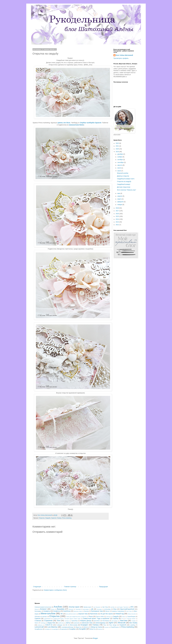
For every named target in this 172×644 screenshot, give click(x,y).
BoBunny (40, 625)
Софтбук (115, 619)
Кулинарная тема (97, 611)
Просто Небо (100, 617)
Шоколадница (101, 623)
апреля (120, 196)
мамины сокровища (118, 611)
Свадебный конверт (124, 184)
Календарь (38, 611)
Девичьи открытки (123, 176)
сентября (121, 162)
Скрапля (54, 518)
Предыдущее (103, 587)
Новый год (120, 614)
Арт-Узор (105, 607)
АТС (132, 607)
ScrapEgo (47, 629)
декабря (120, 154)
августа (120, 165)
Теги (58, 621)
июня (119, 171)
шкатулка (77, 623)
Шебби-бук (61, 623)
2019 (118, 152)
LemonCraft (39, 627)
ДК (92, 609)
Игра (115, 609)
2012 (118, 225)
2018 (118, 208)
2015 (118, 216)
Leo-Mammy (53, 627)
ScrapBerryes (39, 629)
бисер (36, 609)
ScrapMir (83, 629)
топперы (67, 621)
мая (119, 193)
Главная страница (70, 587)
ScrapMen (72, 629)
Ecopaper (84, 625)
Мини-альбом (48, 613)
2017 (118, 211)
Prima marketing (67, 518)
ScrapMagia (55, 629)
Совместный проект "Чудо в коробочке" (96, 619)
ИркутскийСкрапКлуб (127, 609)
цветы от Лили (64, 123)
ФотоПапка (106, 621)
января (120, 205)
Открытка (42, 518)
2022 (118, 143)
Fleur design (113, 625)
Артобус (113, 607)
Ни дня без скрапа (107, 614)
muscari (107, 627)
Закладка (99, 609)
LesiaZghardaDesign (67, 627)
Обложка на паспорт (41, 617)
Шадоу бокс (51, 623)
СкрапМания (47, 619)
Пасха (91, 617)
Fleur (105, 625)
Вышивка (61, 609)
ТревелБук (74, 621)
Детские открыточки (124, 187)
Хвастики (124, 621)
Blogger (95, 638)
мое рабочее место (71, 614)
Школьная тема (87, 623)
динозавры (86, 609)
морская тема (83, 614)
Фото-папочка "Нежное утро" (127, 190)
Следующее (37, 587)
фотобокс (97, 621)
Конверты (47, 611)
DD (66, 625)
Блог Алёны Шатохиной (124, 55)
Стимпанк (38, 621)
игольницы (107, 609)
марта (120, 199)
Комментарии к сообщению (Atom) (55, 590)
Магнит (108, 611)
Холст (36, 623)
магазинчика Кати (76, 125)
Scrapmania (63, 629)
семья (124, 617)
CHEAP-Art (49, 625)
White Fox (93, 629)
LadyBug (133, 625)
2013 (118, 222)
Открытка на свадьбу (124, 182)
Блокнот (43, 609)
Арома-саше (87, 607)
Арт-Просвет (97, 607)
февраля (121, 202)
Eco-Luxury (74, 625)
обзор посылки (132, 614)
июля (119, 168)
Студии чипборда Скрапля (91, 123)
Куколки (86, 611)
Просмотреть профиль (121, 58)
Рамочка (108, 617)
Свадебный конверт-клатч (126, 179)
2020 (118, 149)
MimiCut (86, 627)
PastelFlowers (115, 627)
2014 (118, 219)
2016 (118, 214)
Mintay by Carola (97, 627)
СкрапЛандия (131, 617)
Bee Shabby (133, 623)
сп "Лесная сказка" (130, 619)
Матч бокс (129, 611)
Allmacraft (121, 623)
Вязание (71, 609)
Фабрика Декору (86, 621)
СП (122, 619)
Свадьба (48, 518)
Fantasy (59, 518)
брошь (53, 609)
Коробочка (67, 611)
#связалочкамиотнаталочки (43, 607)
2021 (118, 146)
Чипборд (43, 623)
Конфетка (57, 611)
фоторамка (115, 621)
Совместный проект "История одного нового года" (67, 619)
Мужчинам (94, 614)
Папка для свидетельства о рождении (76, 617)
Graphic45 (123, 625)
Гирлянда (78, 609)
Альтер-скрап (74, 607)
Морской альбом (123, 173)
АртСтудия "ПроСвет (123, 607)
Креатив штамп (78, 611)
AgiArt (111, 623)
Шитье (68, 623)
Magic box (79, 627)
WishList (100, 629)
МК (62, 614)
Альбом (58, 607)
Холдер (133, 621)
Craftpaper (59, 625)
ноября (120, 157)
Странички (48, 621)
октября (120, 160)
